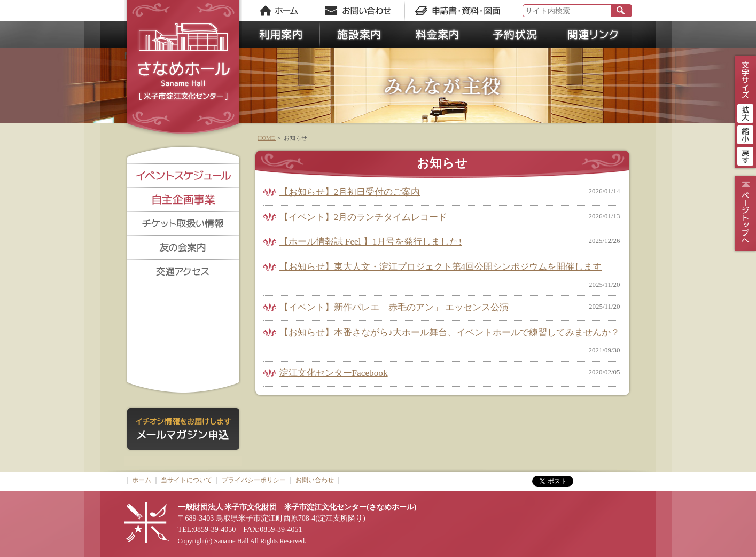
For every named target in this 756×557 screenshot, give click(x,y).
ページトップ (744, 214)
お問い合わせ (315, 480)
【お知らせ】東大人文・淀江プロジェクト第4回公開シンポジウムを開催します (441, 267)
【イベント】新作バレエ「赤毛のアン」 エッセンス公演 (394, 307)
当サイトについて (186, 480)
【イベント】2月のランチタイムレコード (364, 217)
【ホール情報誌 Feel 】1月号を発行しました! (371, 242)
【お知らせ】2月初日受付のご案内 (350, 192)
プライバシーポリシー (254, 480)
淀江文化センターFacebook (334, 373)
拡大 (745, 112)
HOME (267, 138)
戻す (745, 155)
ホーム (142, 480)
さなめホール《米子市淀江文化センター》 (183, 69)
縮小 (745, 134)
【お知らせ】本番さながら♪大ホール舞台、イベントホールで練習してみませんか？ (450, 332)
